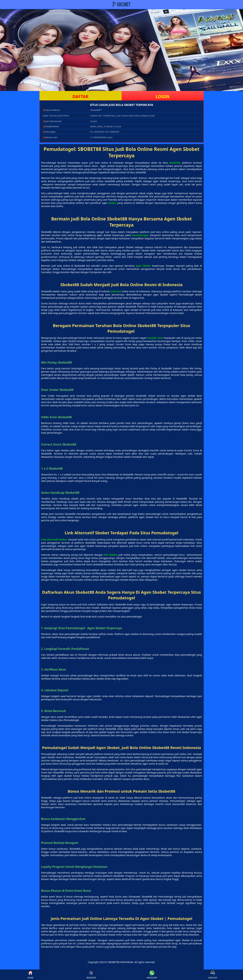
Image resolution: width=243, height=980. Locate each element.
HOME (30, 975)
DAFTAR (80, 96)
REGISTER (91, 975)
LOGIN (162, 96)
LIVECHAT (213, 975)
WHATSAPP (152, 975)
